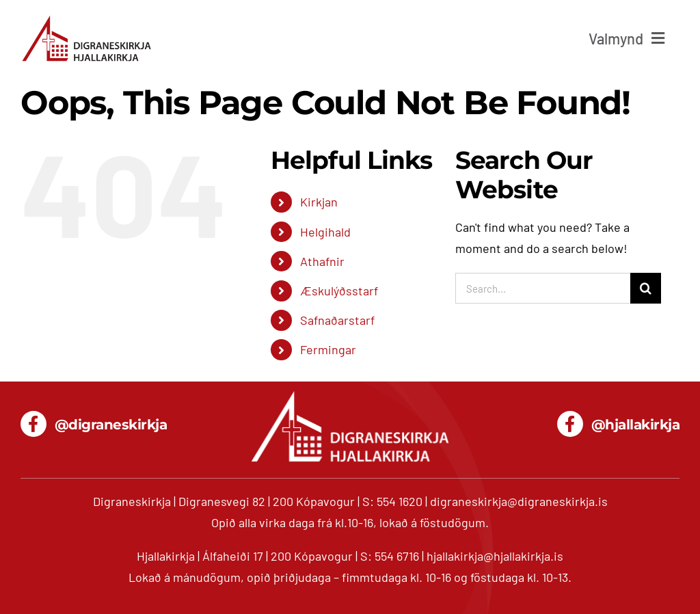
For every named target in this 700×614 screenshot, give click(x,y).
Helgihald (325, 232)
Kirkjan (319, 202)
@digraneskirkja (111, 425)
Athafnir (322, 261)
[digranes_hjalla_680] (86, 20)
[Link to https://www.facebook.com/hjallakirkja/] (570, 424)
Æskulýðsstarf (339, 291)
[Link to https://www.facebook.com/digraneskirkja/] (33, 424)
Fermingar (328, 349)
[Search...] (543, 288)
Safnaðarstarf (337, 320)
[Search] (646, 288)
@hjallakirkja (636, 425)
